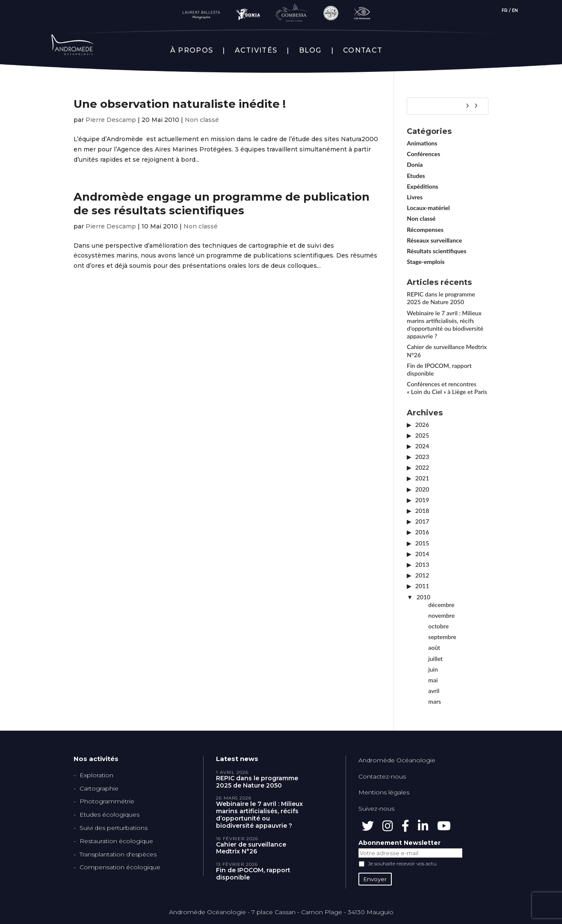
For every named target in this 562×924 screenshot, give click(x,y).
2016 (422, 532)
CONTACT (363, 50)
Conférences (423, 154)
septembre (442, 637)
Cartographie (99, 788)
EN (515, 10)
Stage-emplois (426, 262)
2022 (422, 467)
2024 (422, 446)
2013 (422, 564)
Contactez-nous (382, 776)
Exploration (96, 775)
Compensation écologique (120, 867)
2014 (422, 554)
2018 (422, 511)
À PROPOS (192, 50)
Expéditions (422, 186)
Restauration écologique (116, 841)
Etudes (416, 176)
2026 (422, 425)
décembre (441, 605)
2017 (422, 521)
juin (433, 669)
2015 (422, 543)
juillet (435, 659)
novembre (441, 615)
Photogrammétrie (107, 801)
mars (435, 701)
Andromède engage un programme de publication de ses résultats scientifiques (222, 203)
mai (433, 680)
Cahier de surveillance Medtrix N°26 (251, 848)
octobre (438, 626)
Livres (415, 197)
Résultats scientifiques (436, 251)
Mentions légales (384, 792)
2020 (422, 489)
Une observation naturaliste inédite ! (180, 104)
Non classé (202, 120)
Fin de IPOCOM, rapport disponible (253, 874)
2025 (422, 435)
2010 (423, 597)
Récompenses (425, 230)
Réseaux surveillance (434, 240)
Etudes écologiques (109, 814)
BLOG (310, 50)
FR (505, 10)
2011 (422, 586)
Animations (422, 143)
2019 (422, 500)
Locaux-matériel (428, 208)
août (434, 647)
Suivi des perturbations (114, 828)
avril (434, 691)
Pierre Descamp (111, 120)
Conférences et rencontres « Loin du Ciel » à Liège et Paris (447, 388)
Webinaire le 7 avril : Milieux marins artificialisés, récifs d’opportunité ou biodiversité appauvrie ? (445, 325)
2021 (422, 478)
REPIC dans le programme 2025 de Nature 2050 (441, 298)
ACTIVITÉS (256, 50)
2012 (422, 575)
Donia (415, 164)
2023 (422, 457)
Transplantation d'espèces (118, 854)
